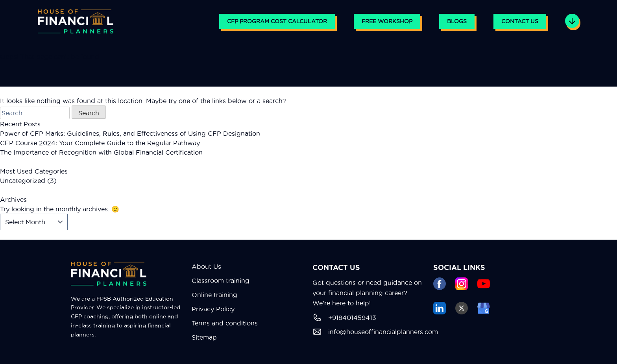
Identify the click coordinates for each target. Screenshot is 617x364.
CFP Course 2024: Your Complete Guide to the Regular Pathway (100, 143)
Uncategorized (23, 181)
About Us (206, 266)
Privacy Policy (213, 309)
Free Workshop (387, 21)
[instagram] (462, 284)
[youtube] (484, 284)
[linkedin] (440, 308)
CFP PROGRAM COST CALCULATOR (277, 21)
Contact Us (520, 21)
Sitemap (204, 337)
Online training (214, 295)
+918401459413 (344, 318)
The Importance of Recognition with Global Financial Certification (101, 152)
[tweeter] (462, 308)
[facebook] (440, 284)
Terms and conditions (225, 323)
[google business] (484, 308)
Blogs (457, 21)
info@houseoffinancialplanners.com (369, 332)
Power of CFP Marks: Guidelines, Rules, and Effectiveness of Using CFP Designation (130, 133)
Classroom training (221, 281)
